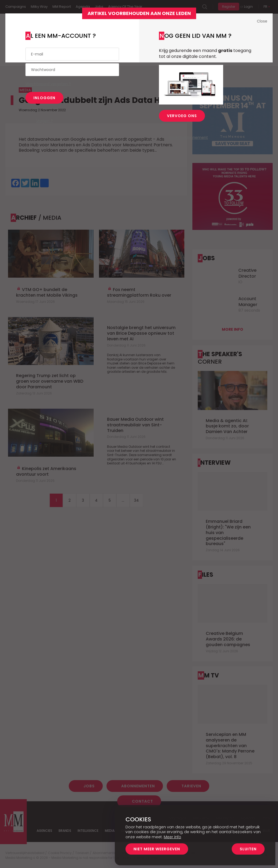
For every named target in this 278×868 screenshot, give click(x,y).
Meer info (172, 837)
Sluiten (248, 849)
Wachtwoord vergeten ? (48, 84)
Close (262, 21)
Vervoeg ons (182, 116)
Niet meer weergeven (157, 849)
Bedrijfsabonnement (189, 137)
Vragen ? (44, 121)
